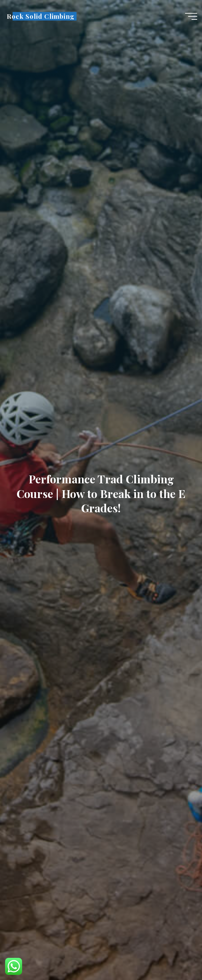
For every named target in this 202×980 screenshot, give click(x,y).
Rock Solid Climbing (41, 16)
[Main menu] (191, 16)
